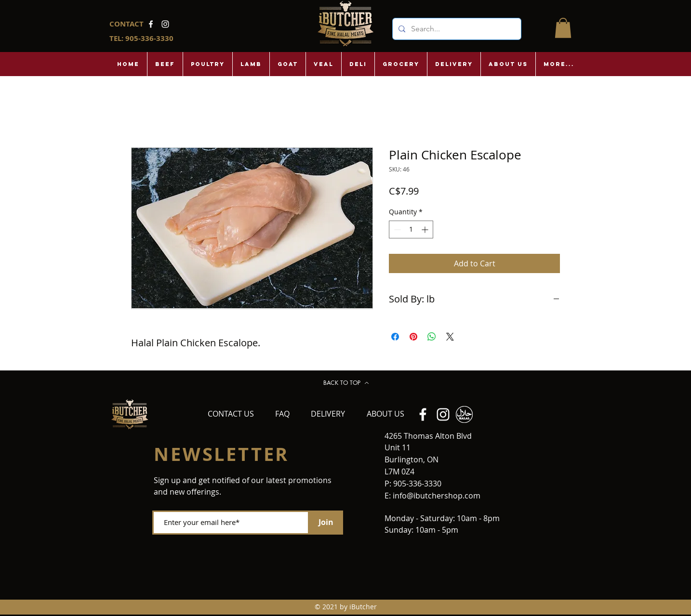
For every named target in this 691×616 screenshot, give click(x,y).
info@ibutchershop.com (437, 496)
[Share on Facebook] (395, 337)
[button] (563, 28)
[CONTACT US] (231, 414)
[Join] (326, 523)
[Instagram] (165, 24)
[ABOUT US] (385, 414)
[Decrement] (396, 229)
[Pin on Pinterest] (413, 337)
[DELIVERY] (328, 414)
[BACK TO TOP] (346, 383)
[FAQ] (282, 414)
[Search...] (456, 29)
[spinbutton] (411, 229)
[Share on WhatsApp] (432, 337)
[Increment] (426, 229)
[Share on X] (450, 337)
